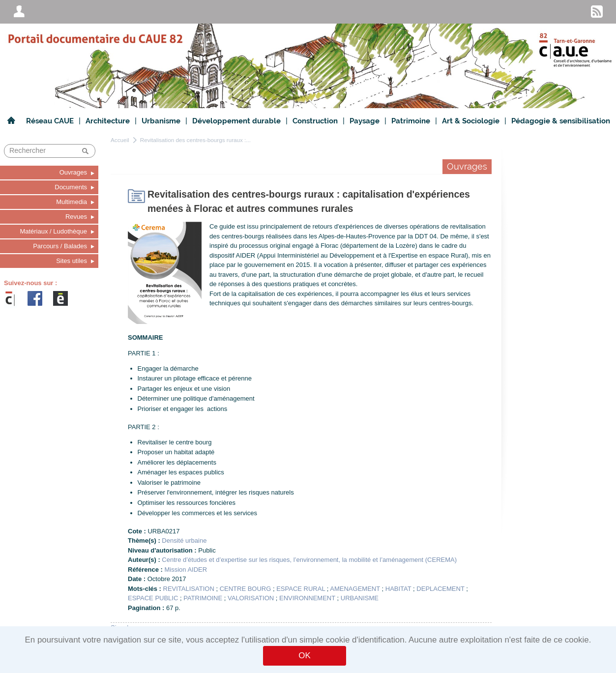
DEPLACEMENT (440, 589)
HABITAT (398, 589)
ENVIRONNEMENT (307, 598)
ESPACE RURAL (301, 589)
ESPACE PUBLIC (153, 598)
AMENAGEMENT (355, 589)
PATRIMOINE (203, 598)
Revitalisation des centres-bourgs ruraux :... (195, 140)
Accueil (120, 140)
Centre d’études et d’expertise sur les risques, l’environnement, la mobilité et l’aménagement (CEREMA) (309, 560)
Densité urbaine (184, 541)
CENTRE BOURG (246, 589)
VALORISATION (251, 598)
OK (304, 656)
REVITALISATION (189, 589)
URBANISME (360, 598)
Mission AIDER (186, 570)
